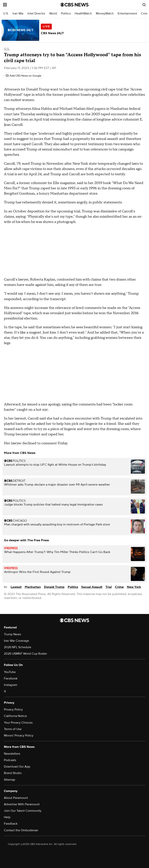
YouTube (10, 672)
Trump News (12, 634)
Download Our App (17, 767)
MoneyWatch (105, 14)
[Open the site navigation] (27, 5)
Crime (119, 587)
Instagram (11, 685)
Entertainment (127, 14)
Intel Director (36, 14)
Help (7, 817)
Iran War (18, 14)
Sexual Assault (92, 587)
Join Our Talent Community (23, 811)
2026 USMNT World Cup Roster (25, 654)
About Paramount (16, 798)
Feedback (11, 824)
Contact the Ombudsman (21, 830)
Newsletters (12, 754)
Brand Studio (13, 773)
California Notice (15, 716)
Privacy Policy (13, 710)
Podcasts (10, 760)
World (53, 14)
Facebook (11, 678)
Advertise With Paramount (22, 804)
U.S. (6, 14)
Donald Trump (54, 587)
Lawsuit (16, 587)
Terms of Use (13, 729)
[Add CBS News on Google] (24, 76)
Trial (109, 587)
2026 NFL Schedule (18, 647)
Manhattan (33, 587)
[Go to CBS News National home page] (74, 5)
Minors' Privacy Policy (19, 736)
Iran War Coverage (16, 641)
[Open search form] (144, 5)
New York (134, 587)
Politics (66, 14)
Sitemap (10, 780)
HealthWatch (83, 14)
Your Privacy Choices (18, 723)
